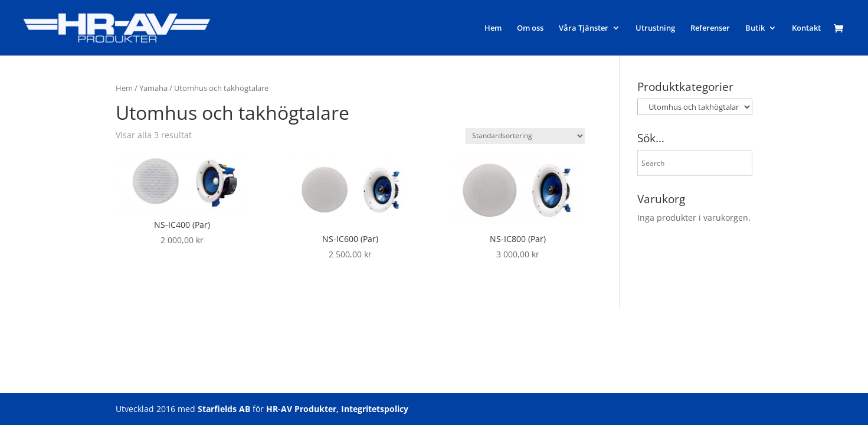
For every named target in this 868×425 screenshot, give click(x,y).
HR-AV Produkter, (302, 409)
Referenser (710, 28)
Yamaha (153, 88)
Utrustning (655, 28)
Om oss (530, 28)
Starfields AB (224, 409)
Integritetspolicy (375, 409)
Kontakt (806, 28)
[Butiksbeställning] (525, 136)
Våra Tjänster (584, 28)
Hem (493, 28)
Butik (755, 28)
